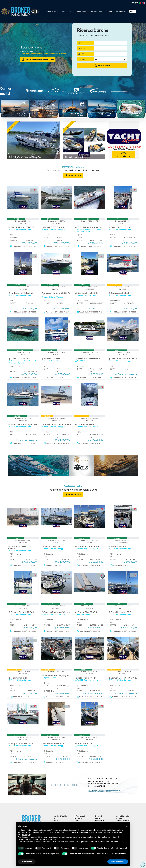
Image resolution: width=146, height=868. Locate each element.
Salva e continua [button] (118, 861)
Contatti (119, 818)
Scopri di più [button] (27, 861)
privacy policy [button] (101, 830)
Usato (55, 818)
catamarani (77, 113)
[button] (127, 826)
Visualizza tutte (73, 175)
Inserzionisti (78, 818)
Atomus (98, 818)
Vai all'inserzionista (123, 154)
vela (52, 113)
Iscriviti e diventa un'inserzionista (38, 60)
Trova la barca (102, 66)
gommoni (136, 113)
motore (21, 113)
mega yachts (105, 113)
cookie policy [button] (27, 835)
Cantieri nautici (6, 91)
